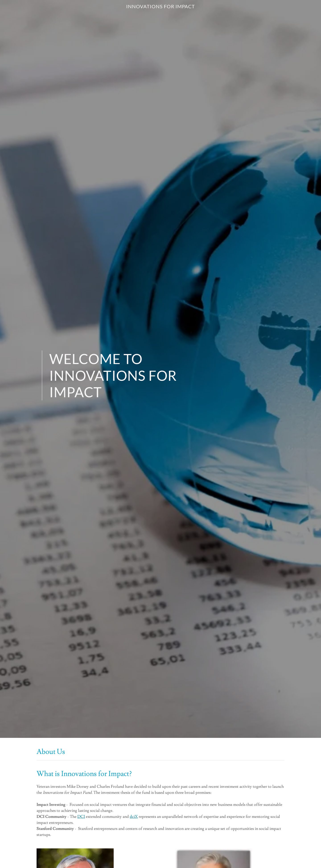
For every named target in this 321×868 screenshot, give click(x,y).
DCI (81, 817)
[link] (161, 7)
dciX (134, 817)
